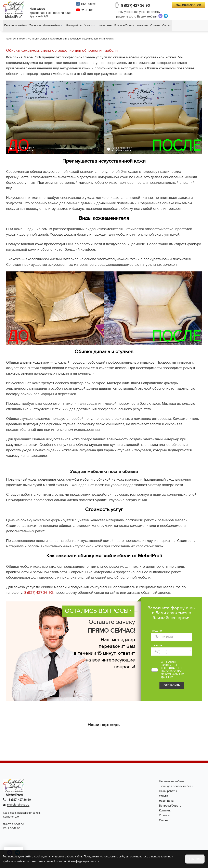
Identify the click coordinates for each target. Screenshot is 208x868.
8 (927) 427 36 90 (135, 6)
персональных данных (172, 676)
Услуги (88, 26)
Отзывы (155, 26)
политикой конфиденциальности (78, 861)
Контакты (142, 26)
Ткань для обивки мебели (45, 26)
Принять (195, 859)
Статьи (166, 26)
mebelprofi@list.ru (18, 805)
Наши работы (74, 26)
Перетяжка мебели (16, 26)
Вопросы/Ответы (124, 26)
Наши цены (105, 26)
